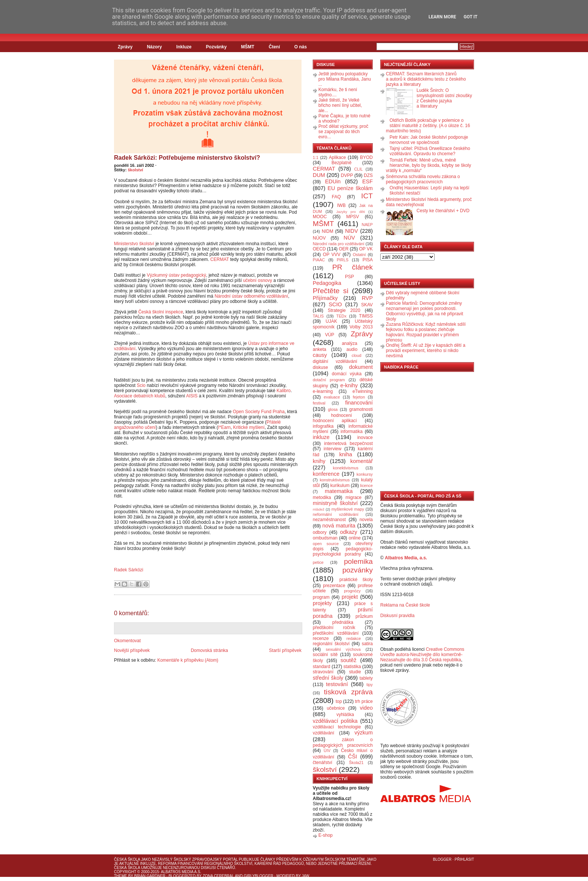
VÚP (330, 335)
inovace (365, 438)
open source (326, 544)
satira (367, 644)
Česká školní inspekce (161, 312)
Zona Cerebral (218, 876)
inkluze (321, 437)
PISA (368, 260)
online (355, 538)
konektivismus (346, 468)
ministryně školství (335, 503)
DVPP (347, 175)
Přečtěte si (331, 291)
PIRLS (343, 260)
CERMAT (220, 259)
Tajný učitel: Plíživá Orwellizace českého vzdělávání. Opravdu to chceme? (430, 151)
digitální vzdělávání (335, 361)
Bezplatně (341, 163)
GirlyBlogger (259, 876)
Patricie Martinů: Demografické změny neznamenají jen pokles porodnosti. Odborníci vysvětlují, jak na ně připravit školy (424, 311)
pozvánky (358, 570)
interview (332, 449)
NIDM (328, 231)
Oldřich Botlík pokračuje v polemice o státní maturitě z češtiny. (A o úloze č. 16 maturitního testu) (428, 126)
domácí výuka (347, 374)
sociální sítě (325, 655)
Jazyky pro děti (351, 212)
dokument (361, 367)
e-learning (323, 391)
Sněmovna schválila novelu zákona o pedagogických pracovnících (423, 179)
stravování (323, 672)
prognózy (352, 591)
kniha (346, 454)
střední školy (328, 678)
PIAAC (319, 260)
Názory (154, 47)
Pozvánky (216, 47)
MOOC (320, 217)
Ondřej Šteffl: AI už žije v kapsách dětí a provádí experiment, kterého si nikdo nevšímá (426, 351)
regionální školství (331, 644)
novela (366, 520)
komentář (361, 461)
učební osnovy (257, 280)
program (321, 597)
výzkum (364, 733)
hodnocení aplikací (335, 421)
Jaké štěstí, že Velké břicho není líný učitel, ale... (340, 105)
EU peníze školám (350, 188)
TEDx (341, 316)
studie (355, 672)
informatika (352, 432)
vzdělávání (323, 733)
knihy (319, 461)
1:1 (316, 157)
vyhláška (345, 715)
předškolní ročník (334, 628)
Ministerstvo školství (134, 244)
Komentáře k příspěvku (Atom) (188, 660)
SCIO (335, 304)
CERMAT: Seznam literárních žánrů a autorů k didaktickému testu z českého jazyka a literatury (426, 79)
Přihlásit (464, 859)
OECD (319, 249)
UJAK (331, 321)
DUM (319, 175)
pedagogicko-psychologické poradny (343, 551)
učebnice (336, 708)
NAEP (367, 225)
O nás (301, 47)
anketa (319, 349)
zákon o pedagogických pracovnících (343, 742)
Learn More (442, 17)
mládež (319, 509)
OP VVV (332, 255)
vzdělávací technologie (337, 727)
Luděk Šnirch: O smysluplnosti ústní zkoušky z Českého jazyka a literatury (444, 98)
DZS (368, 175)
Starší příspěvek (285, 650)
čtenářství (322, 763)
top (339, 701)
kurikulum (340, 485)
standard (322, 667)
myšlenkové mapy (348, 509)
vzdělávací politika (335, 721)
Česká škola (127, 859)
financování (359, 403)
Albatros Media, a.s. (406, 558)
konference (326, 474)
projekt (350, 597)
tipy (370, 685)
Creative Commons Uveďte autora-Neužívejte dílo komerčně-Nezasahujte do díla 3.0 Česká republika (422, 655)
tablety (366, 678)
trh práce (364, 701)
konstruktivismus (335, 480)
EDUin (333, 181)
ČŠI (352, 757)
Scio (141, 385)
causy (320, 355)
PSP (349, 277)
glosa (333, 409)
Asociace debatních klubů (140, 396)
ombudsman (325, 538)
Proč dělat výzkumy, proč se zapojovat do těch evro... (343, 132)
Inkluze (184, 47)
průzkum (364, 616)
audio (352, 349)
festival (319, 403)
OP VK (366, 249)
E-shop (325, 835)
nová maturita (339, 526)
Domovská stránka (209, 650)
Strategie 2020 (344, 310)
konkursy (365, 474)
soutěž (348, 660)
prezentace (334, 586)
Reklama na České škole (405, 605)
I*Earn (224, 427)
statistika (352, 667)
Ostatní (359, 255)
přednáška (343, 622)
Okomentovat (127, 641)
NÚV (349, 238)
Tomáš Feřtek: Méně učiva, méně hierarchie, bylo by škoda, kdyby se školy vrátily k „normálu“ (428, 165)
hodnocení (342, 415)
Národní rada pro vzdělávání (338, 244)
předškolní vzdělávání (336, 633)
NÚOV (319, 238)
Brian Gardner (150, 876)
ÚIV (327, 751)
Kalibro (284, 391)
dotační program (329, 380)
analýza (349, 343)
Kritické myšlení (249, 427)
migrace (353, 497)
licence (366, 485)
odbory (320, 532)
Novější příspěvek (132, 650)
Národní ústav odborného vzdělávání (251, 296)
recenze (321, 638)
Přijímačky (325, 298)
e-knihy (349, 385)
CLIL (358, 169)
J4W (306, 876)
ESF (367, 181)
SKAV (367, 305)
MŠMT (248, 47)
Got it (470, 17)
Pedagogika (327, 283)
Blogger (442, 859)
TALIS (318, 316)
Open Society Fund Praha (259, 412)
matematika (339, 491)
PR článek (352, 267)
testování (337, 684)
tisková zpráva (348, 692)
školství (136, 170)
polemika (358, 561)
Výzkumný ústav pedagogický (176, 275)
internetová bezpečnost (348, 443)
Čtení (274, 47)
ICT (367, 196)
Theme (121, 876)
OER (343, 249)
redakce (354, 638)
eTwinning (363, 391)
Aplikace (337, 157)
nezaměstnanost (329, 520)
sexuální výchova (343, 649)
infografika (323, 426)
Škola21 (356, 763)
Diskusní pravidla (397, 616)
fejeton (359, 397)
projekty (322, 603)
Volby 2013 (361, 327)
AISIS (192, 396)
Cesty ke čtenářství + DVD (443, 211)
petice (318, 562)
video (366, 708)
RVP (367, 298)
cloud (357, 355)
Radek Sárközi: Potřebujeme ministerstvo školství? (187, 158)
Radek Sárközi (129, 570)
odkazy (349, 532)
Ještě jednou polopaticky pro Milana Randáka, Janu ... (345, 79)
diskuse (320, 367)
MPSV (352, 217)
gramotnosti (361, 409)
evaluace (332, 397)
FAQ (336, 197)
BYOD (366, 157)
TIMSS (366, 316)
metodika (322, 497)
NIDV (351, 231)
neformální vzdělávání (336, 514)
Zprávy (125, 47)
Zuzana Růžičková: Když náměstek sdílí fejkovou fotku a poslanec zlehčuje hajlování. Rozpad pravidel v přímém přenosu (426, 332)
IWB (341, 205)
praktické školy (356, 580)
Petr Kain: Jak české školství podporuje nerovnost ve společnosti (429, 140)
